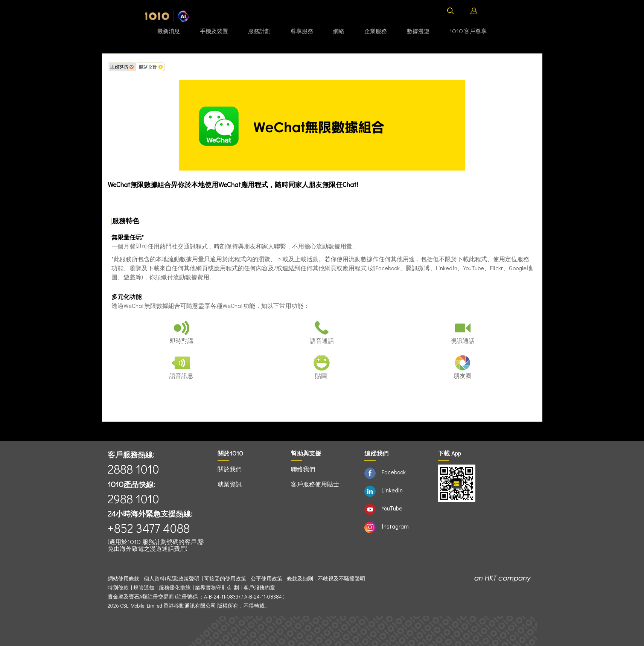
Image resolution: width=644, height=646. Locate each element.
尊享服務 (302, 31)
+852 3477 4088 (149, 528)
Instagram (395, 526)
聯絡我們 (303, 469)
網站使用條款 (125, 579)
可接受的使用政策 (225, 579)
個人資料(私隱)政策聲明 (172, 579)
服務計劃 (259, 31)
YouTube (392, 508)
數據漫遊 (418, 31)
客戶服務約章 (259, 588)
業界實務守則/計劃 (217, 588)
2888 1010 (133, 469)
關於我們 (230, 469)
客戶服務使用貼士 (315, 484)
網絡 (339, 31)
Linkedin (392, 490)
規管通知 (144, 588)
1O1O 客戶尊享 (468, 31)
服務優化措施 (175, 588)
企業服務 (376, 31)
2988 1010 (133, 499)
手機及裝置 (214, 31)
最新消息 (169, 31)
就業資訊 (230, 484)
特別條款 (118, 588)
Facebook (394, 472)
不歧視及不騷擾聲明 (341, 579)
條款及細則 (300, 579)
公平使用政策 (266, 579)
